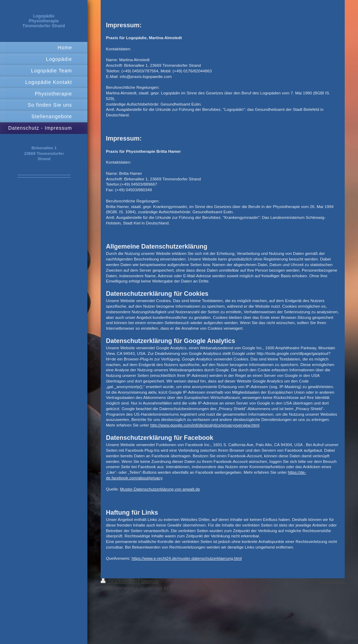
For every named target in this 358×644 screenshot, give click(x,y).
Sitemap (150, 581)
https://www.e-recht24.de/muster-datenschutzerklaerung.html (187, 558)
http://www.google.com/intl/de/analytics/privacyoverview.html (205, 425)
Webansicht (332, 581)
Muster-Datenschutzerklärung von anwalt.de (160, 489)
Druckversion (119, 581)
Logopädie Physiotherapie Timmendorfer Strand (44, 21)
